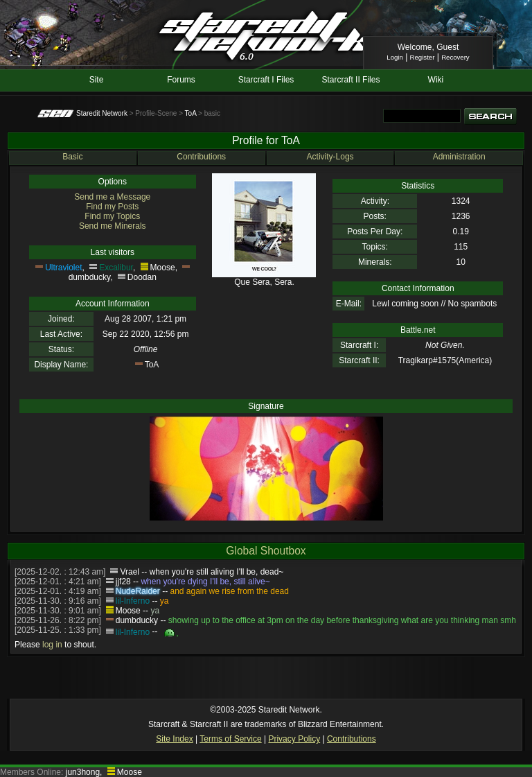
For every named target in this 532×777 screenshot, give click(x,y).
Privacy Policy (294, 739)
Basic (72, 157)
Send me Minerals (113, 226)
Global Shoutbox (266, 551)
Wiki (436, 80)
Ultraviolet (63, 268)
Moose (163, 268)
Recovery (455, 57)
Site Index (174, 739)
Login (394, 57)
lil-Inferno (133, 601)
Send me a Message (112, 197)
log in (52, 645)
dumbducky (89, 277)
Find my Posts (112, 207)
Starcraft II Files (351, 80)
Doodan (142, 277)
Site (97, 80)
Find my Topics (112, 216)
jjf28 (123, 582)
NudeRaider (138, 591)
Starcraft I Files (266, 80)
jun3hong (83, 772)
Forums (181, 80)
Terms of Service (230, 739)
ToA (191, 113)
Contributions (201, 157)
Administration (459, 157)
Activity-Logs (330, 157)
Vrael (130, 572)
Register (423, 57)
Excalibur (116, 268)
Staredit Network (102, 113)
